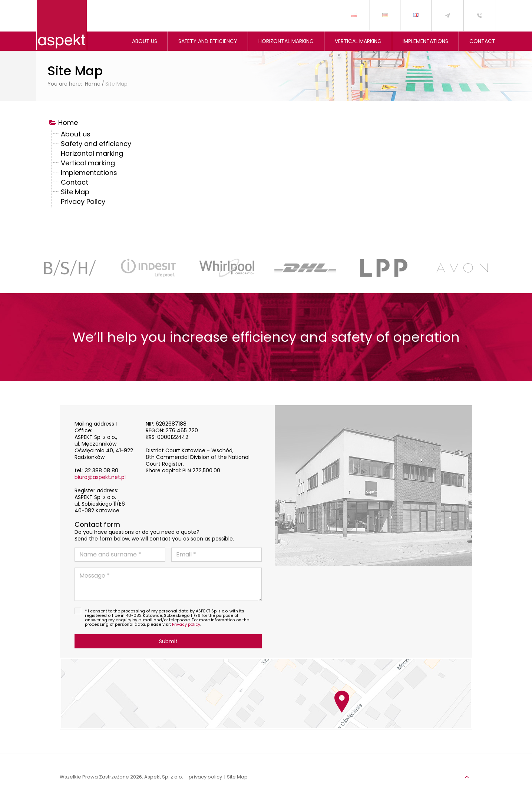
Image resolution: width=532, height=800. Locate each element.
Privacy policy (186, 624)
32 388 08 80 (102, 470)
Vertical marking (88, 164)
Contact (75, 183)
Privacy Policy (83, 202)
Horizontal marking (92, 154)
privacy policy (205, 777)
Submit (168, 641)
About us (76, 135)
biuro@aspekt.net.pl (100, 477)
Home (68, 123)
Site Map (75, 193)
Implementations (89, 173)
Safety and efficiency (96, 145)
